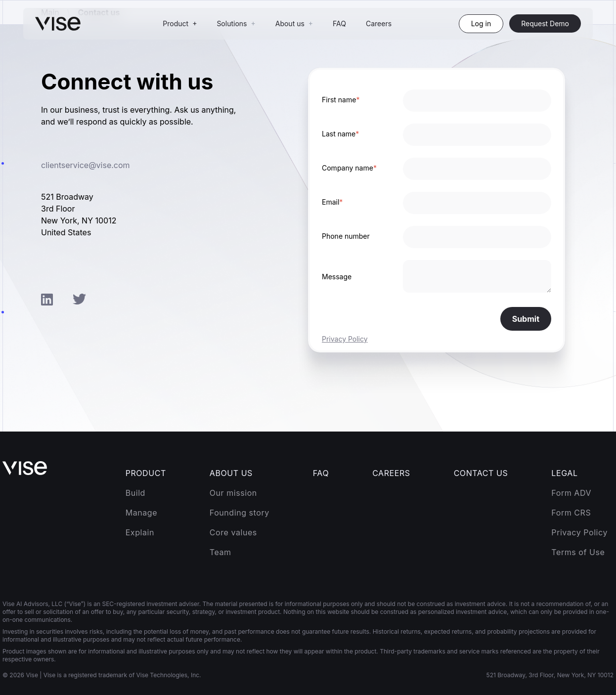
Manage (141, 513)
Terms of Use (578, 552)
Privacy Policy (345, 339)
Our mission (233, 493)
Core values (233, 532)
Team (220, 552)
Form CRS (571, 513)
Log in (481, 23)
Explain (140, 532)
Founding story (240, 513)
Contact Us (481, 473)
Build (135, 493)
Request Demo (545, 23)
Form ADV (571, 493)
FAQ (339, 23)
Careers (379, 23)
